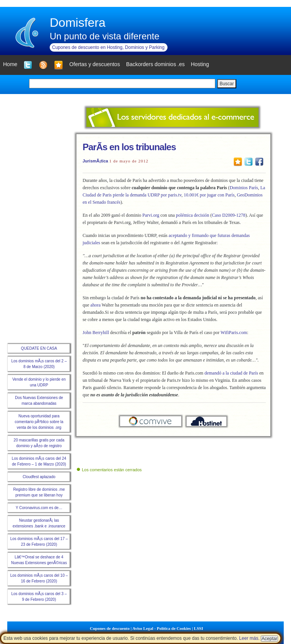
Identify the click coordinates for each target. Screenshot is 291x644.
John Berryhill (96, 333)
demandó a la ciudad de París (231, 373)
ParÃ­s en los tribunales (129, 147)
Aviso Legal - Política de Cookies (162, 628)
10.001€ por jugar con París (209, 195)
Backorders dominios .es (155, 64)
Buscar (227, 84)
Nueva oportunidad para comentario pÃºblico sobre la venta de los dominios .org (39, 422)
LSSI (198, 628)
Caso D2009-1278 (229, 215)
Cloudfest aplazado (39, 477)
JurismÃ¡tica (95, 161)
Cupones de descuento (110, 628)
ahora (95, 305)
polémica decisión (193, 215)
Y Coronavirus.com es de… (39, 508)
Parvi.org (151, 215)
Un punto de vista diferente (105, 36)
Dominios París (244, 188)
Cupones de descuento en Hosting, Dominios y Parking (108, 47)
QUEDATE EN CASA (39, 348)
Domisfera (78, 23)
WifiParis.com (233, 333)
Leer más (249, 638)
